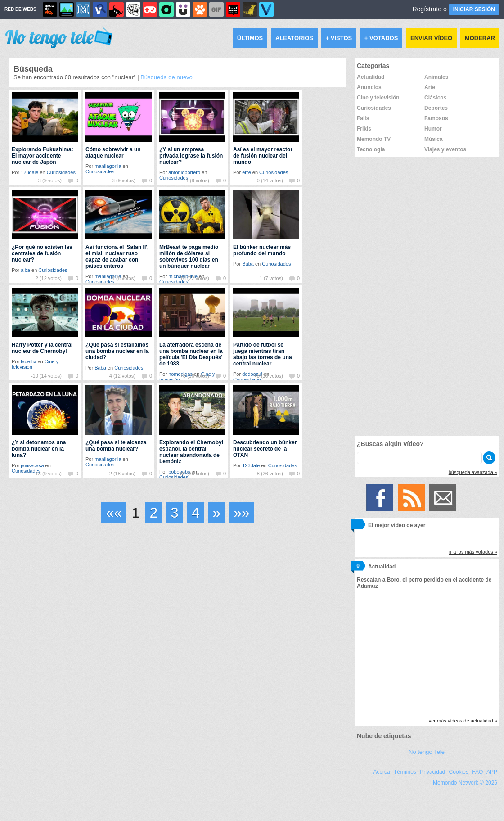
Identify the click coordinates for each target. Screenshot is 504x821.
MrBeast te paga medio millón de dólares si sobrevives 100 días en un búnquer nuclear (189, 257)
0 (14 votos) (270, 180)
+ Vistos (339, 38)
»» (242, 513)
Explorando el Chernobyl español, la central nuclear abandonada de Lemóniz (191, 452)
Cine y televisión (378, 98)
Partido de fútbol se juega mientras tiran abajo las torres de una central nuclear (263, 354)
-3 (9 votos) (49, 180)
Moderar (480, 38)
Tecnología (371, 149)
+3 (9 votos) (48, 474)
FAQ (477, 772)
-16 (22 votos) (194, 278)
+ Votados (381, 38)
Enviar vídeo (431, 38)
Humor (433, 129)
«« (114, 513)
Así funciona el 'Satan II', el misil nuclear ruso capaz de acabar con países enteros (117, 257)
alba (25, 270)
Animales (436, 77)
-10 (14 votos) (46, 376)
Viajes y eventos (445, 149)
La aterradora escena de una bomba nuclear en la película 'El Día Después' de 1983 (191, 354)
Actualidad (371, 77)
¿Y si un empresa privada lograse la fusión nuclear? (191, 156)
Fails (363, 118)
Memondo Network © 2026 (465, 783)
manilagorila (108, 166)
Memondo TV (374, 139)
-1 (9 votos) (197, 180)
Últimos (250, 38)
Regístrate (427, 9)
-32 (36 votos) (194, 474)
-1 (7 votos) (270, 278)
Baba (248, 264)
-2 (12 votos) (48, 278)
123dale (29, 172)
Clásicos (435, 98)
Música (434, 139)
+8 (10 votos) (268, 376)
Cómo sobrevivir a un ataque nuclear (113, 153)
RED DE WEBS (20, 9)
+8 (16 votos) (195, 376)
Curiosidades (61, 172)
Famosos (436, 118)
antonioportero (184, 172)
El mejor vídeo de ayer (397, 525)
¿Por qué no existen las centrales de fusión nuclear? (42, 253)
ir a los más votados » (473, 552)
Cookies (459, 772)
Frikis (364, 129)
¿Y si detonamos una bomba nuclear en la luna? (39, 449)
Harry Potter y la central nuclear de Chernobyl (42, 348)
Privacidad (432, 772)
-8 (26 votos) (269, 474)
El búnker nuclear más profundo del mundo (262, 250)
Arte (430, 87)
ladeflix (28, 361)
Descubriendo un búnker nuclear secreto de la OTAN (265, 449)
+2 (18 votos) (121, 474)
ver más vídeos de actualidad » (463, 721)
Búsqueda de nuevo (166, 77)
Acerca (381, 772)
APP (492, 772)
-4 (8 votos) (123, 278)
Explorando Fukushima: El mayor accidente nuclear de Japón (43, 156)
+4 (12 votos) (121, 376)
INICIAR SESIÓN (474, 9)
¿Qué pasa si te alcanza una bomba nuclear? (116, 446)
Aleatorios (294, 38)
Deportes (436, 108)
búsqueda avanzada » (473, 472)
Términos (405, 772)
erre (247, 172)
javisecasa (32, 465)
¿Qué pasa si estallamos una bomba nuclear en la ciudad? (117, 351)
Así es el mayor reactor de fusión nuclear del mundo (263, 156)
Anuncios (369, 87)
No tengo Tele (427, 752)
